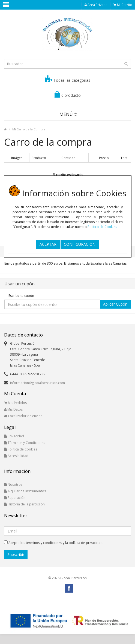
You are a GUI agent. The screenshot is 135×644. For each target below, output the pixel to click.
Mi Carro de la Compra (29, 129)
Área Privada (96, 5)
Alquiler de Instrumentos (25, 491)
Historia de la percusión (24, 504)
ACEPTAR (48, 244)
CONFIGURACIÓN (80, 244)
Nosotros (13, 485)
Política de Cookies (102, 227)
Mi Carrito (123, 5)
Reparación (15, 498)
